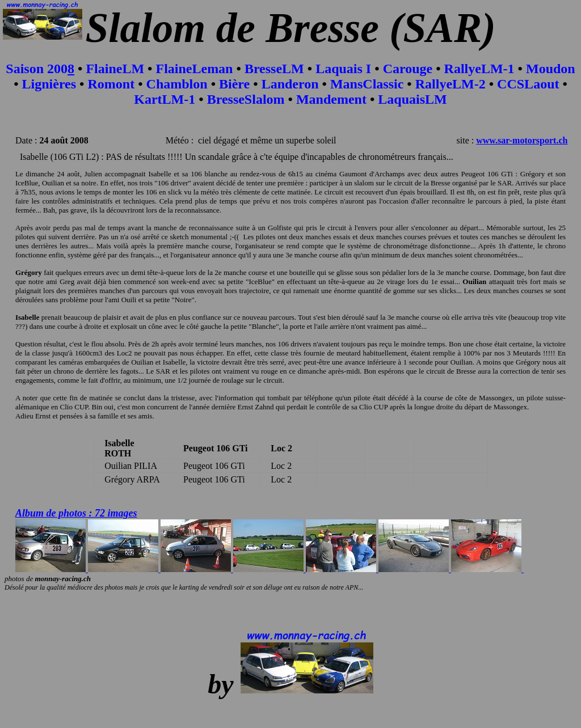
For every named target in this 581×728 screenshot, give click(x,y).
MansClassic (367, 84)
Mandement (331, 99)
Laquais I (343, 69)
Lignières (49, 84)
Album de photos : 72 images (76, 513)
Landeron (290, 84)
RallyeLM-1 (479, 69)
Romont (111, 84)
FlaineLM (115, 69)
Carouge (408, 69)
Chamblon (177, 84)
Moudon (551, 69)
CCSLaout (528, 84)
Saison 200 (37, 69)
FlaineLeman (194, 69)
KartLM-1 (165, 99)
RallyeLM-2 (451, 84)
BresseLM (274, 69)
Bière (234, 84)
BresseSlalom (246, 99)
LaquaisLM (412, 99)
